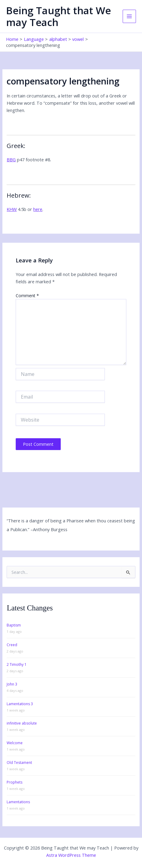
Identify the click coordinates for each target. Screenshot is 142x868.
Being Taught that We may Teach (58, 16)
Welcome (15, 743)
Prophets (15, 782)
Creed (12, 645)
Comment (27, 296)
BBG (11, 159)
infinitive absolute (22, 723)
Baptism (14, 625)
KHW (12, 209)
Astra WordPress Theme (71, 855)
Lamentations (18, 802)
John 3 (12, 684)
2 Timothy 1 (17, 664)
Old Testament (19, 763)
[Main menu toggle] (129, 16)
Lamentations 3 (20, 704)
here (38, 209)
